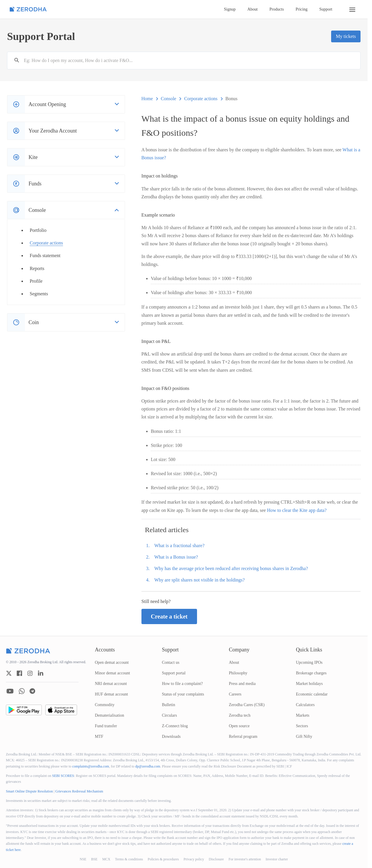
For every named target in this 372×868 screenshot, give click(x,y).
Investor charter (277, 859)
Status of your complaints (183, 694)
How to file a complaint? (182, 684)
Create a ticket (169, 616)
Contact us (171, 662)
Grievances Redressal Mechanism (79, 791)
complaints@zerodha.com (91, 766)
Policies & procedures (163, 859)
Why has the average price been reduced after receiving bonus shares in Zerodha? (231, 568)
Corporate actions (46, 243)
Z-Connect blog (175, 726)
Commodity (105, 705)
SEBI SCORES (63, 776)
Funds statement (45, 255)
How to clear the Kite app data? (297, 510)
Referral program (243, 737)
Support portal (174, 673)
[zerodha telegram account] (32, 691)
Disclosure (216, 859)
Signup (230, 9)
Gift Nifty (304, 737)
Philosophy (238, 673)
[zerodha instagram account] (30, 673)
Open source (239, 726)
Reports (37, 268)
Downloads (171, 737)
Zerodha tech (240, 715)
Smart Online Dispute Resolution (29, 791)
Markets (303, 715)
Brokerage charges (311, 673)
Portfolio (38, 230)
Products (277, 9)
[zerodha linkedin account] (41, 673)
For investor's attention (245, 859)
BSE (94, 859)
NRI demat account (111, 684)
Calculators (305, 705)
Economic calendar (312, 694)
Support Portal (41, 36)
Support (326, 9)
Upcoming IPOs (309, 662)
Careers (235, 694)
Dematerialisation (110, 715)
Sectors (302, 726)
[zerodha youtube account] (10, 691)
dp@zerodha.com (148, 766)
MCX (106, 859)
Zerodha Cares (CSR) (247, 705)
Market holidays (309, 684)
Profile (36, 281)
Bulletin (168, 705)
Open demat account (112, 662)
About (252, 9)
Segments (39, 294)
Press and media (242, 684)
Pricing (301, 9)
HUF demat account (112, 694)
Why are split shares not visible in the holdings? (200, 580)
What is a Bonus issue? (176, 557)
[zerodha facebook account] (19, 673)
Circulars (169, 715)
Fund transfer (106, 726)
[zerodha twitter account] (9, 673)
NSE (83, 859)
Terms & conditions (129, 859)
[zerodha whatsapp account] (22, 691)
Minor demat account (113, 673)
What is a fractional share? (180, 546)
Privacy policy (194, 859)
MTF (99, 737)
